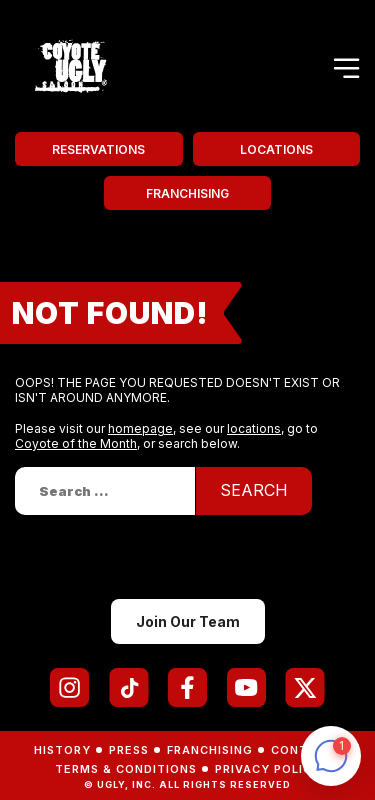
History (62, 750)
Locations (276, 149)
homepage (140, 428)
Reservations (98, 149)
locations (254, 428)
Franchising (187, 193)
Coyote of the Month (76, 443)
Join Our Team (188, 621)
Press (129, 750)
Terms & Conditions (126, 769)
